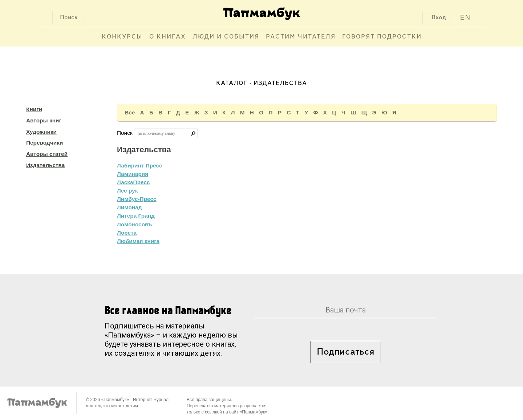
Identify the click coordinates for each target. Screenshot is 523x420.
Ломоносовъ (135, 224)
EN (465, 17)
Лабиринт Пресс (140, 165)
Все (130, 112)
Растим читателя (301, 37)
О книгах (168, 37)
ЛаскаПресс (133, 182)
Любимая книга (138, 241)
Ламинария (133, 174)
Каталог (232, 83)
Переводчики (44, 143)
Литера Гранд (136, 216)
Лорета (127, 233)
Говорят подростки (382, 37)
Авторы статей (47, 154)
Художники (41, 132)
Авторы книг (44, 120)
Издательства (45, 165)
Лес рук (127, 191)
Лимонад (129, 207)
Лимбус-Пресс (137, 199)
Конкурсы (122, 37)
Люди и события (226, 37)
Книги (34, 109)
